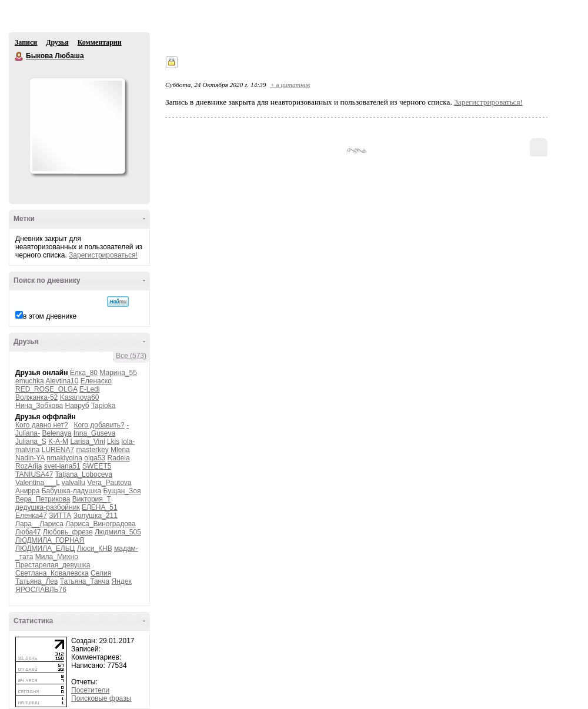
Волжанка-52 (36, 397)
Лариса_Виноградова (101, 524)
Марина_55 (118, 373)
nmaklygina (64, 458)
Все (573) (131, 356)
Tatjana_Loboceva (84, 474)
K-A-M (58, 442)
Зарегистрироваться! (103, 255)
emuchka (30, 381)
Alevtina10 (62, 381)
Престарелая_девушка (53, 565)
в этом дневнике (50, 316)
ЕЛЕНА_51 (100, 507)
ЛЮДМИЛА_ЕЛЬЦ (45, 549)
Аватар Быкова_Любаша (77, 126)
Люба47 (28, 532)
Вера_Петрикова (43, 499)
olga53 (95, 458)
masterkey (92, 450)
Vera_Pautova (109, 483)
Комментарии (100, 42)
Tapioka (103, 406)
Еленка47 (31, 516)
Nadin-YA (30, 458)
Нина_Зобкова (39, 406)
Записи (26, 42)
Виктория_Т (92, 499)
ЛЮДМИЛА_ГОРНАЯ (50, 540)
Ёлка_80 (84, 373)
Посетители (90, 690)
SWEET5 (97, 466)
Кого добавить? (99, 425)
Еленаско (96, 381)
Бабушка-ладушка (71, 491)
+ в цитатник (290, 85)
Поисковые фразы (101, 698)
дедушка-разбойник (48, 507)
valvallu (73, 483)
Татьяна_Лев (36, 581)
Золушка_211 (96, 516)
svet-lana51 (62, 466)
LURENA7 (58, 450)
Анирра (27, 491)
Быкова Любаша (19, 56)
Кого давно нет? (42, 425)
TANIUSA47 (34, 474)
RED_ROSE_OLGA (46, 389)
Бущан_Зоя (122, 491)
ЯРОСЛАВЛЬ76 (41, 590)
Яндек (122, 581)
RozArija (29, 466)
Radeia (119, 458)
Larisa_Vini (87, 442)
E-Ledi (90, 389)
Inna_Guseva (94, 433)
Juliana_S (31, 442)
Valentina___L (37, 483)
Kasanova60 (80, 397)
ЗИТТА (60, 516)
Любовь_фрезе (68, 532)
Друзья (57, 42)
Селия (101, 573)
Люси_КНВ (95, 549)
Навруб (77, 406)
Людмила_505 (118, 532)
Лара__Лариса (39, 524)
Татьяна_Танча (85, 581)
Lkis (113, 442)
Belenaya (56, 433)
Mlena (120, 450)
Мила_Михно (57, 557)
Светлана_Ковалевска (52, 573)
